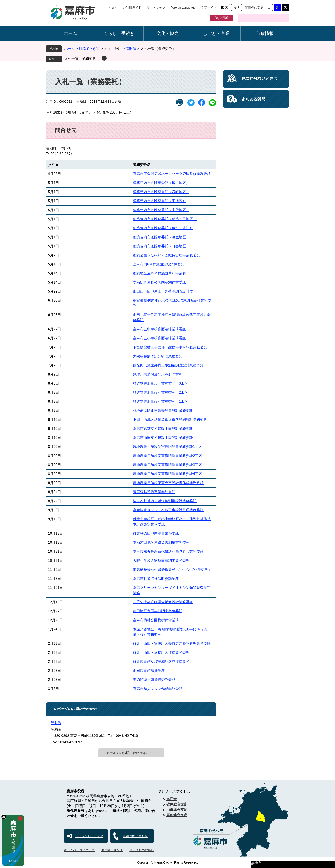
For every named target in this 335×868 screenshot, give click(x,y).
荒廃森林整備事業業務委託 (154, 492)
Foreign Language (183, 8)
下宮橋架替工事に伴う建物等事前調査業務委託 (170, 347)
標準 (237, 8)
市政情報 (265, 33)
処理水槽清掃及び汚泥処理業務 (158, 374)
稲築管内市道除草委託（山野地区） (161, 210)
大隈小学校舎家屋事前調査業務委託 (161, 561)
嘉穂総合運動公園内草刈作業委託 (159, 282)
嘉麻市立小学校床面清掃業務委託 (159, 338)
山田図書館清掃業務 (149, 671)
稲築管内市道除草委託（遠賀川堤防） (163, 228)
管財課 (131, 49)
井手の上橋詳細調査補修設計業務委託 (163, 602)
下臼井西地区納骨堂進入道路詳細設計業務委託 (170, 420)
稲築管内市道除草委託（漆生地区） (161, 237)
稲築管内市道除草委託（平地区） (159, 201)
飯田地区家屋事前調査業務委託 (158, 611)
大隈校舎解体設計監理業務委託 (158, 356)
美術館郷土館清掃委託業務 (154, 680)
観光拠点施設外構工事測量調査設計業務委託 (168, 365)
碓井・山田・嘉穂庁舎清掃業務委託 (161, 653)
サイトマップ (156, 8)
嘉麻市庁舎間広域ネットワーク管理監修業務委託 (172, 174)
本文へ (113, 8)
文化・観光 (168, 33)
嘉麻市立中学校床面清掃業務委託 (159, 329)
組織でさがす (89, 49)
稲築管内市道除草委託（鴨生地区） (161, 183)
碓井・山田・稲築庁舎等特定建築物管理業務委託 (172, 643)
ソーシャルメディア (89, 836)
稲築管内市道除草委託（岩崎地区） (161, 192)
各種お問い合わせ (135, 836)
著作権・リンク (112, 850)
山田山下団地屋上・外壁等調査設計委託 (165, 291)
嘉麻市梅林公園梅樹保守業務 (156, 620)
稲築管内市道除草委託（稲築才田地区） (165, 219)
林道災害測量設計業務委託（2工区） (162, 392)
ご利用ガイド (132, 8)
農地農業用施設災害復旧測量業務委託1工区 (167, 447)
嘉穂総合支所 (177, 815)
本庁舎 (172, 799)
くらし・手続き (119, 33)
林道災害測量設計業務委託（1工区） (162, 401)
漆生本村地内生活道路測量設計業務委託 (165, 501)
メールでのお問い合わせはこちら (131, 753)
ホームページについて (79, 850)
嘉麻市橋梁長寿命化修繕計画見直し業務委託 (168, 551)
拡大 (224, 7)
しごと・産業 (216, 33)
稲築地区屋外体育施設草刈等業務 (159, 273)
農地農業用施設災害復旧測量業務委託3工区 (167, 465)
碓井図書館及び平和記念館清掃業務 (161, 662)
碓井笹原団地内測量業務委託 (156, 533)
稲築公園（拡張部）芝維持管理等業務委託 (167, 255)
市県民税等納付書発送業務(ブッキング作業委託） (172, 570)
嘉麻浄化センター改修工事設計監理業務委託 (168, 510)
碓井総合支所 (177, 804)
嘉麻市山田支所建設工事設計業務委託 (163, 438)
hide (4, 817)
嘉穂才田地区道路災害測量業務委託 (161, 542)
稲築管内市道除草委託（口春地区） (161, 246)
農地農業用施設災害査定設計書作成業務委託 (168, 483)
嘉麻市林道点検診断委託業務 (156, 579)
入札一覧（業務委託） (82, 59)
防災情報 (222, 18)
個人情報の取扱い (142, 850)
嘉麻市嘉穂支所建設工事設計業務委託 (163, 429)
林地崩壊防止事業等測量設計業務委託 (163, 411)
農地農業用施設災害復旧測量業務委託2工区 (167, 456)
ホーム (70, 33)
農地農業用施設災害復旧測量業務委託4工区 (167, 474)
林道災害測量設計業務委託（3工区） (162, 383)
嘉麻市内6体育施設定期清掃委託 (159, 264)
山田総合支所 (177, 810)
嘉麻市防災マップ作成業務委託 (158, 689)
